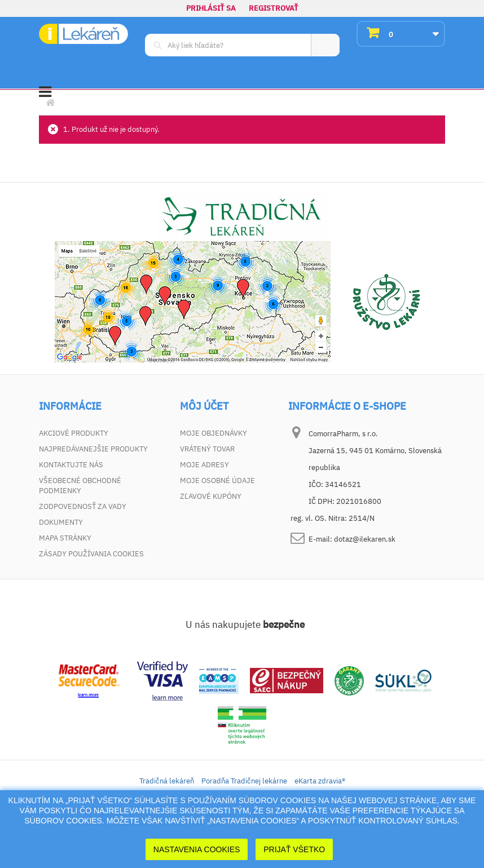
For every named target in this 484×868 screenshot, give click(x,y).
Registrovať (274, 8)
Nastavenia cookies (197, 849)
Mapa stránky (65, 538)
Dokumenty (61, 522)
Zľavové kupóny (211, 496)
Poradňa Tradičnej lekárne (244, 781)
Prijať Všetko (294, 849)
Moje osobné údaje (217, 480)
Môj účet (204, 406)
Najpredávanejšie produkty (93, 449)
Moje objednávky (214, 433)
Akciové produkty (74, 433)
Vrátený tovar (207, 449)
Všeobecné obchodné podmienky (80, 486)
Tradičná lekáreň (167, 781)
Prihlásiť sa (211, 8)
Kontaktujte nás (71, 465)
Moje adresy (204, 465)
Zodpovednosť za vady (83, 506)
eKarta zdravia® (320, 781)
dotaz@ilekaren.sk (365, 539)
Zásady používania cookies (91, 554)
